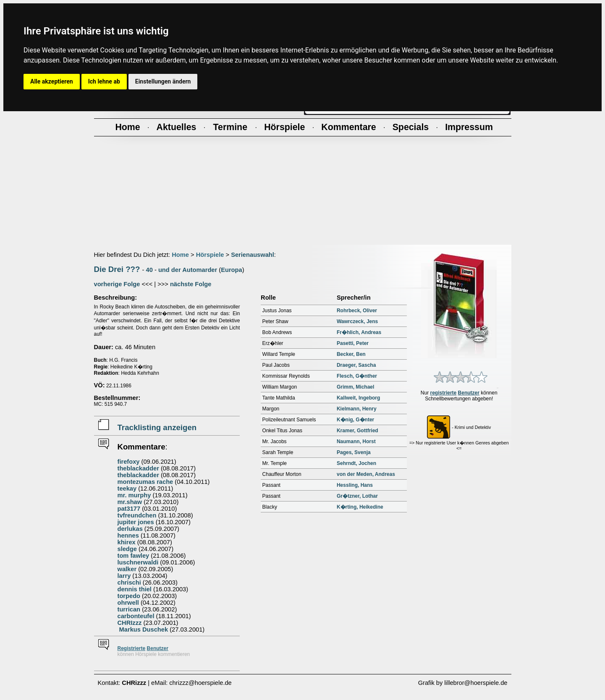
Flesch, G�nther (357, 376)
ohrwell (128, 603)
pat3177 (129, 509)
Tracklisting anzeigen (157, 427)
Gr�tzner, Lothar (357, 496)
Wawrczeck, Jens (357, 321)
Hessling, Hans (355, 485)
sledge (127, 549)
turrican (129, 609)
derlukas (130, 529)
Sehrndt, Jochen (356, 463)
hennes (128, 535)
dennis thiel (135, 589)
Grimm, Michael (355, 387)
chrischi (129, 582)
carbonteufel (136, 616)
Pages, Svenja (354, 452)
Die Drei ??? (117, 269)
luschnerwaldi (138, 562)
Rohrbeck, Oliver (357, 311)
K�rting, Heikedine (360, 507)
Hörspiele (210, 255)
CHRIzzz (130, 623)
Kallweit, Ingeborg (358, 398)
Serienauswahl (253, 255)
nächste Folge (191, 284)
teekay (127, 488)
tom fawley (134, 556)
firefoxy (129, 462)
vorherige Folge (117, 284)
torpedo (129, 596)
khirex (127, 542)
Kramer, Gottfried (357, 431)
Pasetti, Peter (353, 343)
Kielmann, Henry (357, 409)
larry (124, 576)
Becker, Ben (351, 354)
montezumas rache (145, 482)
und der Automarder (188, 270)
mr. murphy (134, 495)
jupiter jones (136, 522)
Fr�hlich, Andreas (359, 332)
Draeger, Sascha (356, 365)
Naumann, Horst (356, 441)
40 (149, 270)
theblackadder (138, 468)
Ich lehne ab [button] (104, 81)
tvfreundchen (137, 515)
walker (127, 569)
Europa (232, 270)
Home (180, 255)
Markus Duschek (143, 629)
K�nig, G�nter (355, 420)
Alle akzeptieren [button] (52, 81)
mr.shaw (130, 502)
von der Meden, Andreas (366, 474)
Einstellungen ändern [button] (163, 81)
